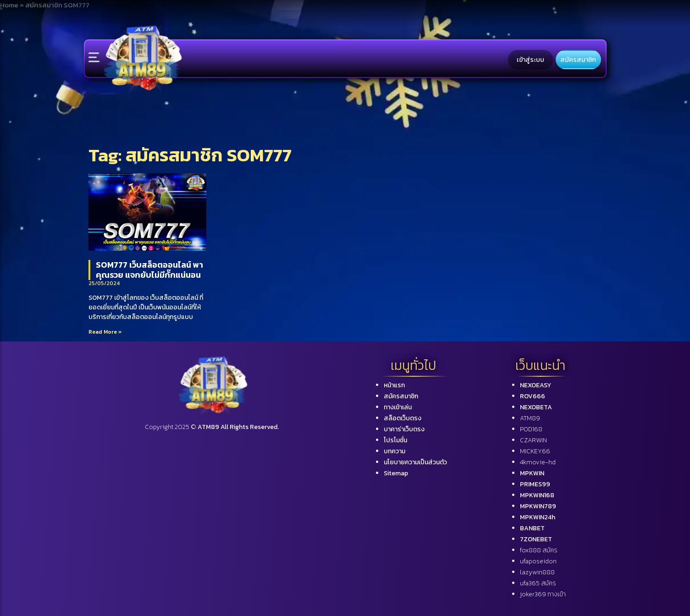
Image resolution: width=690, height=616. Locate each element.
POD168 (531, 429)
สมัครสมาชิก (578, 60)
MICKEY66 (535, 451)
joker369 (543, 594)
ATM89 (530, 418)
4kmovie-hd (538, 462)
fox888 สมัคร (539, 550)
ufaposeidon (538, 561)
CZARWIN (533, 440)
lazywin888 (537, 572)
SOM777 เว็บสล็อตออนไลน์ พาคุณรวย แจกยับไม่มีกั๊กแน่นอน (149, 270)
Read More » (105, 332)
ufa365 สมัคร (538, 583)
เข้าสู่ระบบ (530, 60)
